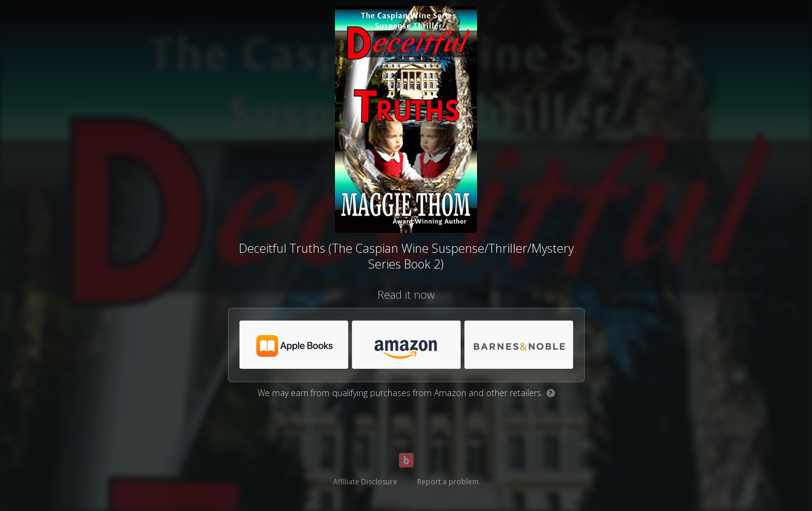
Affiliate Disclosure (365, 482)
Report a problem (448, 482)
